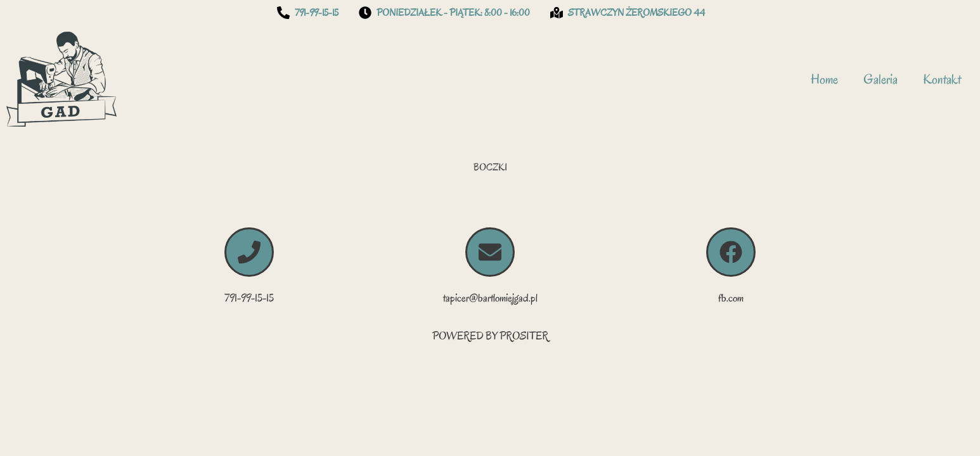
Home (824, 79)
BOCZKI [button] (490, 167)
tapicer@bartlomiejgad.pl (490, 298)
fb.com (731, 298)
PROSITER (524, 336)
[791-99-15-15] (249, 252)
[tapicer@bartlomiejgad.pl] (490, 252)
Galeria (880, 79)
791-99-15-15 (249, 298)
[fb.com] (731, 252)
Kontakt (942, 79)
